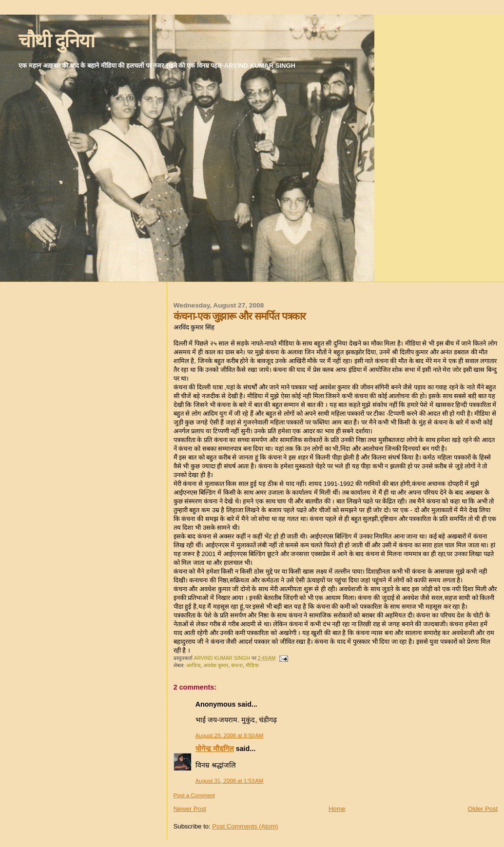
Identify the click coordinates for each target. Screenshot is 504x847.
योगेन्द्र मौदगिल (215, 749)
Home (337, 809)
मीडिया (252, 665)
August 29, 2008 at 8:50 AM (230, 735)
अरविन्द (194, 665)
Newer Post (190, 809)
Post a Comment (194, 795)
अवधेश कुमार (216, 665)
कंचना (237, 665)
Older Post (483, 809)
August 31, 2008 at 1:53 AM (230, 781)
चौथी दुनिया (56, 41)
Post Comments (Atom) (245, 826)
